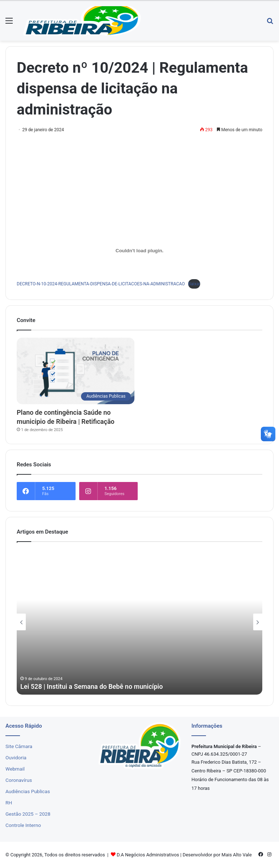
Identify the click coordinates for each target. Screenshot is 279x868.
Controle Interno (23, 825)
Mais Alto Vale (237, 855)
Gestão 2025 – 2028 (28, 814)
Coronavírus (19, 780)
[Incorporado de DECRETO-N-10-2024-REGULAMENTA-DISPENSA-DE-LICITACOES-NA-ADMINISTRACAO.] (139, 250)
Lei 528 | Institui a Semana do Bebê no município (92, 686)
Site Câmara (19, 746)
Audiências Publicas (28, 791)
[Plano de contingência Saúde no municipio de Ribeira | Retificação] (76, 371)
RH (9, 803)
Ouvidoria (16, 758)
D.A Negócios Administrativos (148, 855)
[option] (139, 622)
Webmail (15, 769)
